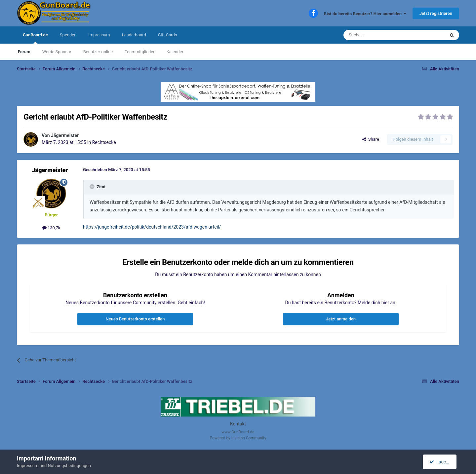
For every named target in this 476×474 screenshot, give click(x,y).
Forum (24, 52)
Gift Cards (168, 35)
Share (371, 139)
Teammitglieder (139, 52)
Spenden (68, 35)
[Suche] (378, 35)
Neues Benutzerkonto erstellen (135, 319)
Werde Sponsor (57, 52)
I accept (440, 462)
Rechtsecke (104, 142)
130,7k (51, 228)
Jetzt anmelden (341, 319)
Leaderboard (134, 35)
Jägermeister (65, 135)
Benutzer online (98, 52)
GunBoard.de (35, 38)
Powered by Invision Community (238, 438)
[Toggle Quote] (93, 187)
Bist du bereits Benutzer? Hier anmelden (365, 14)
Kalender (175, 52)
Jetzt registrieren (436, 13)
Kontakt (238, 424)
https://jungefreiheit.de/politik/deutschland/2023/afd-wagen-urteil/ (152, 227)
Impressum (99, 35)
